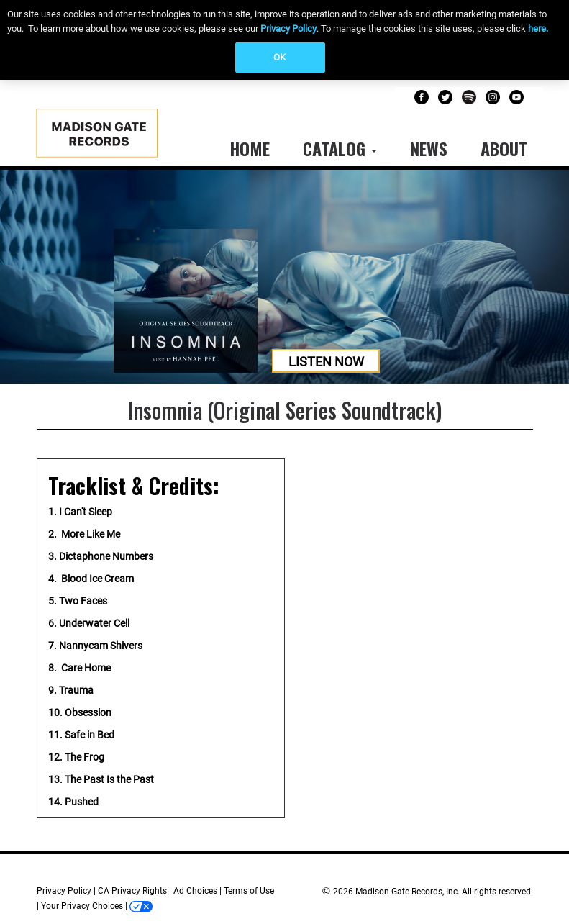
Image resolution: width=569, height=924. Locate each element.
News (429, 148)
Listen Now (326, 362)
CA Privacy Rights (132, 891)
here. (538, 28)
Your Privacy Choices (82, 906)
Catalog (340, 148)
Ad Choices (195, 891)
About (504, 148)
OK (279, 57)
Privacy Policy (288, 28)
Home (250, 148)
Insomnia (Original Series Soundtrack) (284, 410)
